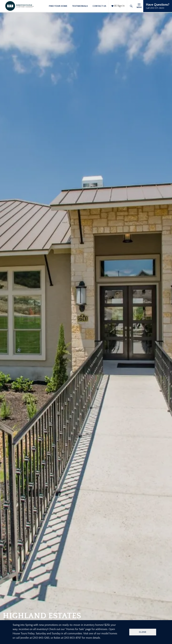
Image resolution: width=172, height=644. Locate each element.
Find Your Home (58, 6)
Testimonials (80, 6)
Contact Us (99, 6)
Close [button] (143, 632)
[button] (158, 6)
